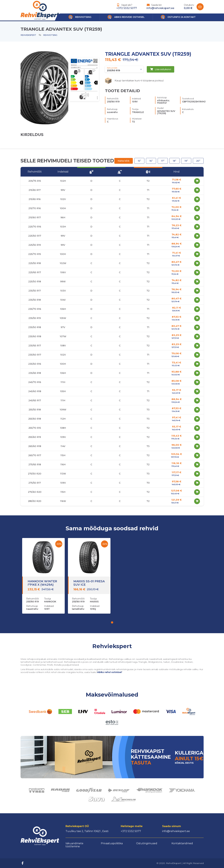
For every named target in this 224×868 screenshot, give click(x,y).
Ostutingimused (147, 843)
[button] (112, 622)
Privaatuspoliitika (112, 843)
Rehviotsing (50, 35)
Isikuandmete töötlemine (74, 845)
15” (139, 161)
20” (198, 161)
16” (151, 161)
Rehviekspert (28, 35)
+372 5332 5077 (127, 8)
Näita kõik (124, 161)
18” (174, 161)
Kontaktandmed (182, 843)
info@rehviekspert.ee (160, 8)
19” (186, 161)
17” (163, 161)
